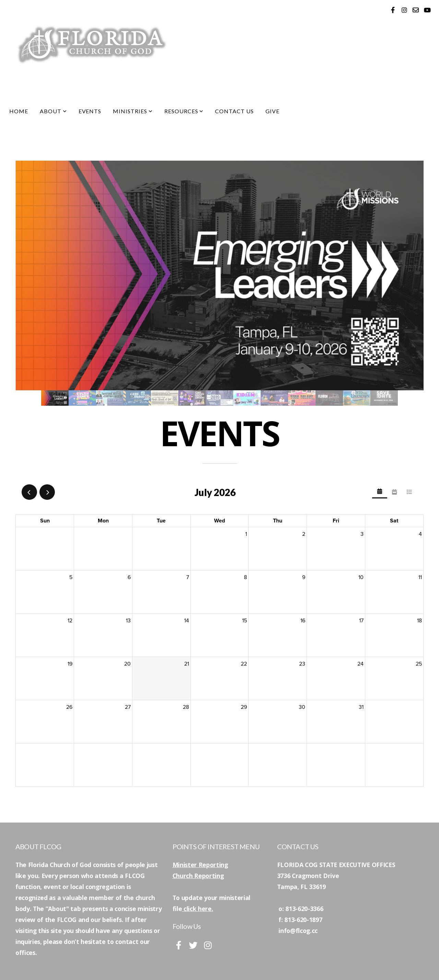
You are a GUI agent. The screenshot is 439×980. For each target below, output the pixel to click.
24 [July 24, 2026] (360, 664)
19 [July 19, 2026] (70, 664)
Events (90, 111)
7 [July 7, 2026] (188, 577)
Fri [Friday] (336, 521)
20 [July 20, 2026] (127, 664)
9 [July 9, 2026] (304, 577)
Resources (184, 111)
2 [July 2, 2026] (304, 534)
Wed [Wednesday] (219, 521)
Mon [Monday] (103, 521)
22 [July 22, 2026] (244, 664)
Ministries (133, 111)
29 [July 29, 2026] (244, 707)
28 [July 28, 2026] (186, 707)
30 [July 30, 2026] (302, 707)
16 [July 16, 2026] (303, 621)
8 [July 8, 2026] (245, 577)
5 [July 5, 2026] (71, 577)
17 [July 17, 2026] (361, 621)
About (53, 111)
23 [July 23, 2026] (302, 664)
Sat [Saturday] (394, 521)
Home (19, 111)
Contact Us (234, 111)
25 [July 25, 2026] (419, 664)
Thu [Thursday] (278, 521)
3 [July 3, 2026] (362, 534)
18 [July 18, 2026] (419, 621)
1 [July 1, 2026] (246, 534)
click (190, 909)
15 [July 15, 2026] (245, 621)
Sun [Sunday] (45, 521)
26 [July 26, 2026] (69, 707)
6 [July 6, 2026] (129, 577)
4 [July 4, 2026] (420, 534)
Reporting (208, 876)
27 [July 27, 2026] (128, 707)
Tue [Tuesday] (161, 521)
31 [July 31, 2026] (361, 707)
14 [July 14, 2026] (187, 621)
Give (272, 111)
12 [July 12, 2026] (70, 621)
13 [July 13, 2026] (128, 621)
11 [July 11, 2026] (420, 577)
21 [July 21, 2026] (187, 664)
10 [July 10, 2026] (361, 577)
